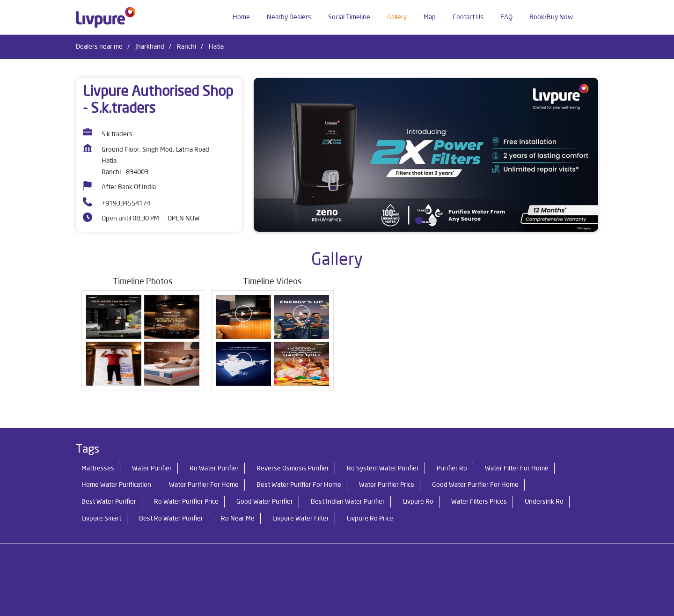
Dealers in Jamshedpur (299, 574)
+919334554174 (126, 203)
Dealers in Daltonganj (165, 574)
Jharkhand (150, 46)
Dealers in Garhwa (231, 574)
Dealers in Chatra (100, 574)
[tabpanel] (426, 155)
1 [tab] (419, 220)
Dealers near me (99, 46)
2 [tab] (433, 220)
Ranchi (187, 46)
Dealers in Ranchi (366, 574)
